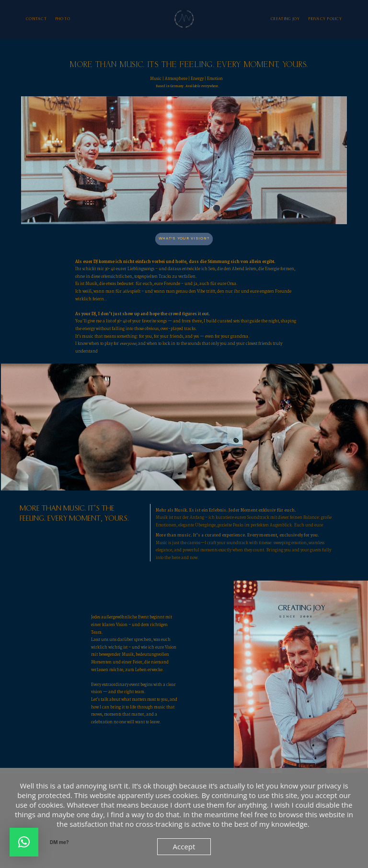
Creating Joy (285, 19)
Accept (184, 846)
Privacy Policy (325, 19)
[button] (24, 842)
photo (63, 19)
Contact (36, 19)
